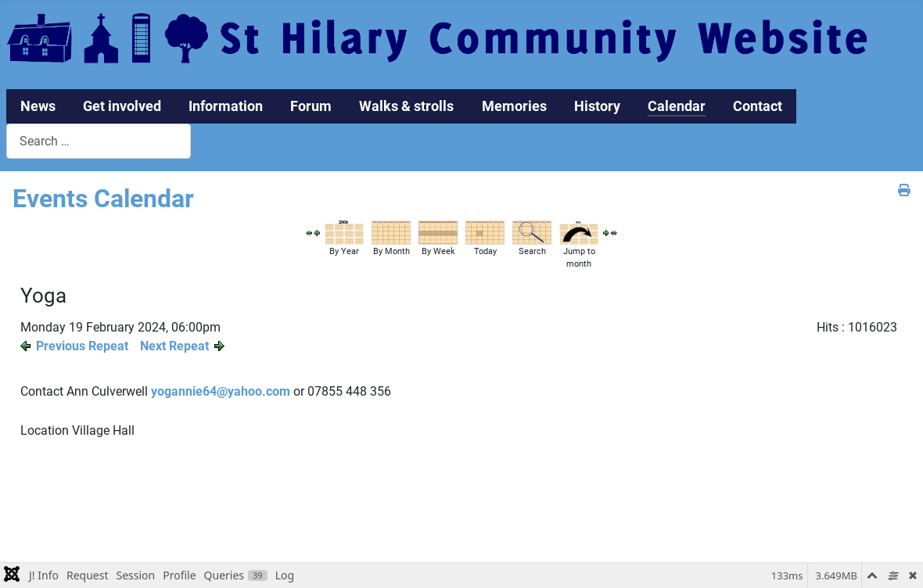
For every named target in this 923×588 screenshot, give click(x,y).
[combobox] (99, 141)
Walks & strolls (406, 106)
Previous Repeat (82, 346)
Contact (758, 106)
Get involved (122, 106)
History (597, 106)
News (38, 106)
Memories (514, 106)
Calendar (677, 106)
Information (226, 106)
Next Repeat (174, 346)
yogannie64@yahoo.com (221, 391)
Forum (311, 106)
